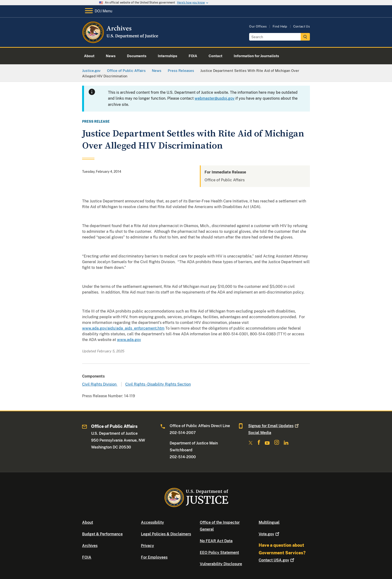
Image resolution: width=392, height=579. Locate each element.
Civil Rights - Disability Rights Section (158, 384)
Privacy (147, 546)
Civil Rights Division (100, 384)
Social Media (260, 433)
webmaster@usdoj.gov (215, 98)
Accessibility (152, 522)
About (88, 522)
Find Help (280, 26)
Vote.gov (269, 534)
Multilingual (269, 522)
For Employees (154, 557)
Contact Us (302, 26)
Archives (90, 546)
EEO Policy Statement (219, 553)
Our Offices (258, 26)
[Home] (121, 41)
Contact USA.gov (277, 560)
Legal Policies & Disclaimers (166, 534)
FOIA (87, 557)
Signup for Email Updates (274, 426)
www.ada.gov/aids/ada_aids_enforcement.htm (123, 328)
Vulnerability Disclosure (221, 564)
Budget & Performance (102, 534)
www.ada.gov (129, 340)
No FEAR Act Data (216, 541)
